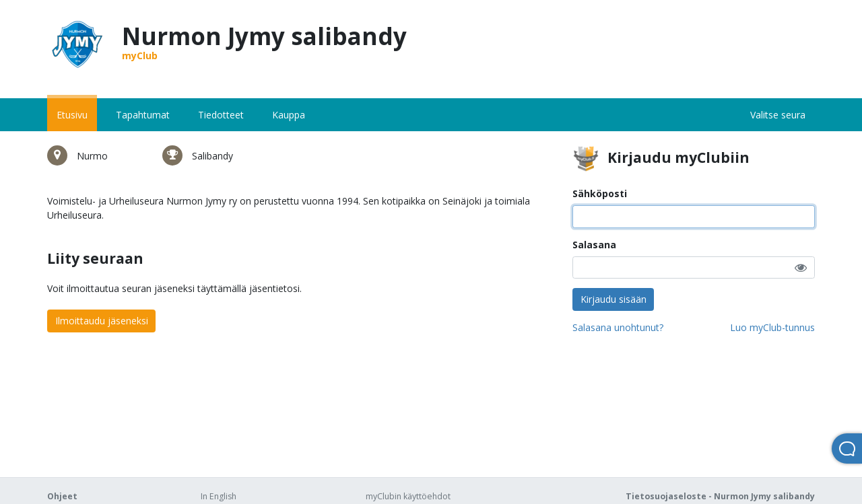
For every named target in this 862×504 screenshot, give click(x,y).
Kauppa (289, 115)
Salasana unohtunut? (618, 327)
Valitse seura (778, 115)
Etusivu (72, 115)
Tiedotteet (221, 115)
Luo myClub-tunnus (772, 327)
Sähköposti (600, 193)
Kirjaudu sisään (614, 299)
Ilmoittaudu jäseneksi (102, 321)
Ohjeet (62, 496)
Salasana (594, 245)
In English (219, 496)
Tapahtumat (143, 115)
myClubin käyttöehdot (408, 496)
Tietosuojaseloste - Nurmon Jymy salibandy (720, 496)
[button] (801, 267)
